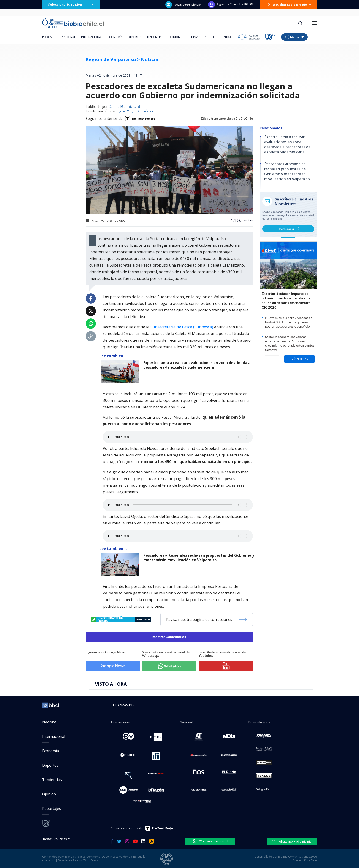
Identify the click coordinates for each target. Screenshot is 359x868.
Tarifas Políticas (55, 839)
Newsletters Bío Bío (183, 5)
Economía (115, 37)
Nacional (69, 37)
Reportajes (52, 809)
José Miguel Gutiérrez (136, 111)
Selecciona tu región (71, 4)
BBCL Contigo (222, 37)
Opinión (174, 37)
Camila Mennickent (124, 107)
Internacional (92, 37)
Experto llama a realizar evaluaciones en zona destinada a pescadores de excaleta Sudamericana (197, 365)
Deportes (135, 37)
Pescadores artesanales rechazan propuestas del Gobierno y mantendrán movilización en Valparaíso (199, 558)
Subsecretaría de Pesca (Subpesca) (182, 327)
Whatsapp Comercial (210, 841)
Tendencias (155, 37)
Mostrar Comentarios (169, 637)
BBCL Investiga (196, 37)
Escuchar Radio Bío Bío (288, 5)
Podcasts (49, 37)
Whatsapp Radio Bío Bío (292, 841)
